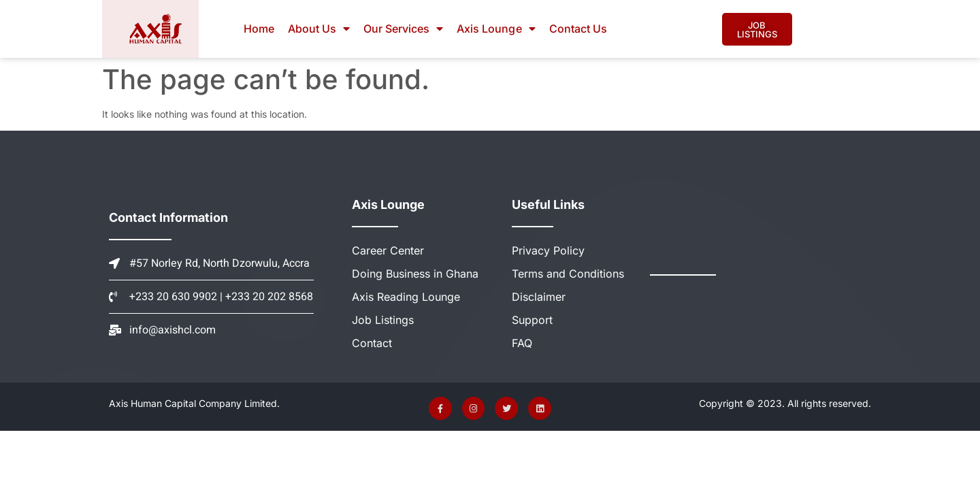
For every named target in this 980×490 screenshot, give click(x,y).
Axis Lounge (496, 29)
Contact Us (578, 29)
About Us (319, 29)
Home (259, 29)
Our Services (403, 29)
